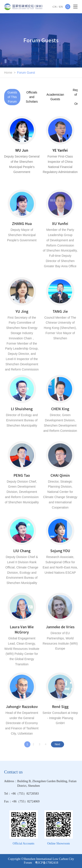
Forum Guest (26, 73)
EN (61, 7)
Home (8, 73)
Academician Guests (55, 97)
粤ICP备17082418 (47, 863)
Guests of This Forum (12, 97)
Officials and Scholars (32, 97)
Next (57, 746)
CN (55, 7)
